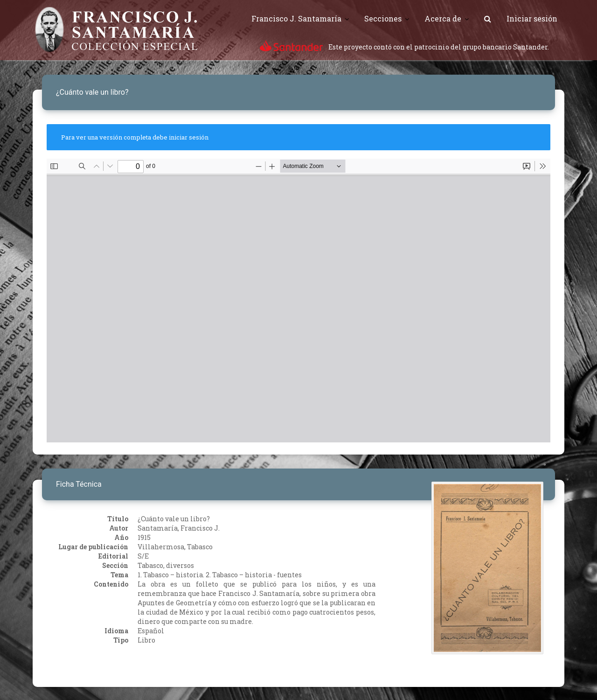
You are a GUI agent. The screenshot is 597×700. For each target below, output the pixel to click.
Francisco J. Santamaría (296, 18)
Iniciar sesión (532, 18)
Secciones (383, 18)
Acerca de (443, 18)
